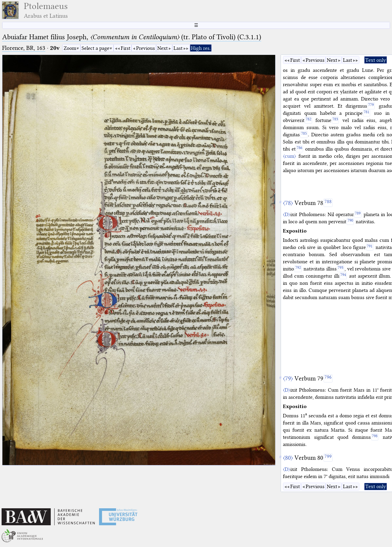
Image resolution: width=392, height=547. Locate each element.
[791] (370, 247)
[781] (367, 113)
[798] (375, 437)
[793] (341, 269)
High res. (201, 48)
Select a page (95, 48)
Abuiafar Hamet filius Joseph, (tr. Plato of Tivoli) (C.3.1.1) (132, 37)
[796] (328, 378)
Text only (376, 60)
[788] (328, 203)
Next (162, 48)
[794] (343, 276)
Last (178, 48)
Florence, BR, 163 (24, 48)
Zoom (70, 48)
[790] (350, 221)
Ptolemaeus (46, 10)
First (126, 48)
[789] (358, 214)
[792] (298, 269)
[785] (304, 134)
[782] (308, 120)
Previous (146, 48)
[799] (328, 458)
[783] (335, 120)
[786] (300, 149)
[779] (371, 106)
